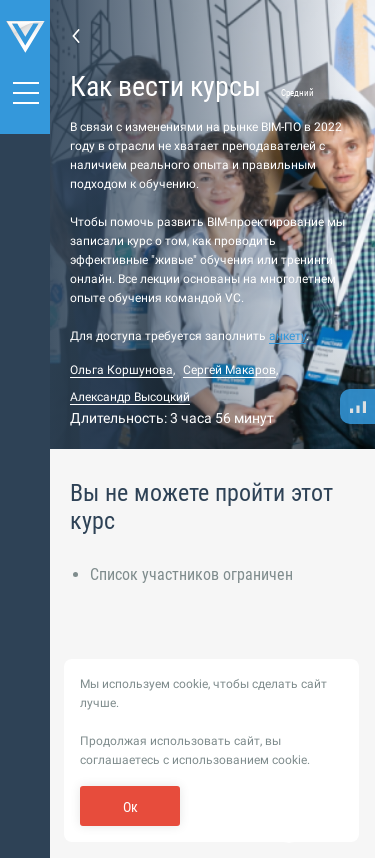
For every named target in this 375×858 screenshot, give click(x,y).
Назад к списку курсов (76, 35)
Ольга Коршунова (121, 370)
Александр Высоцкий (130, 397)
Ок (130, 807)
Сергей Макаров (229, 370)
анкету (287, 336)
